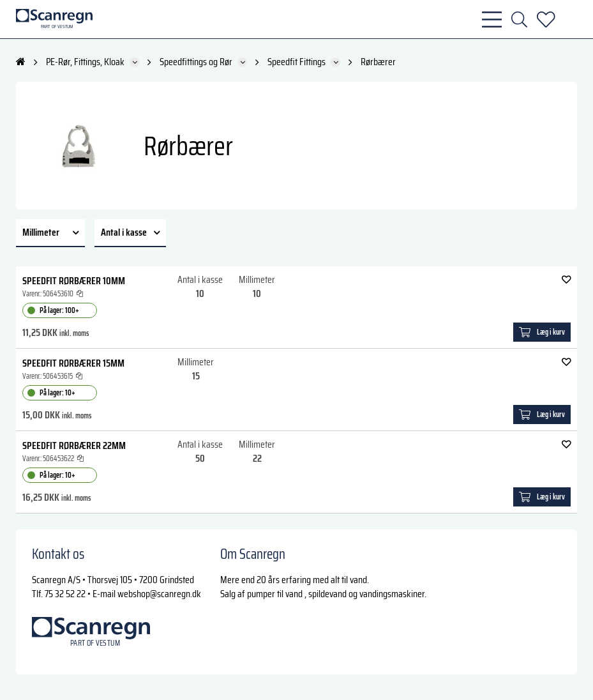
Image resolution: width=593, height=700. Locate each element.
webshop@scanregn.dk (159, 594)
